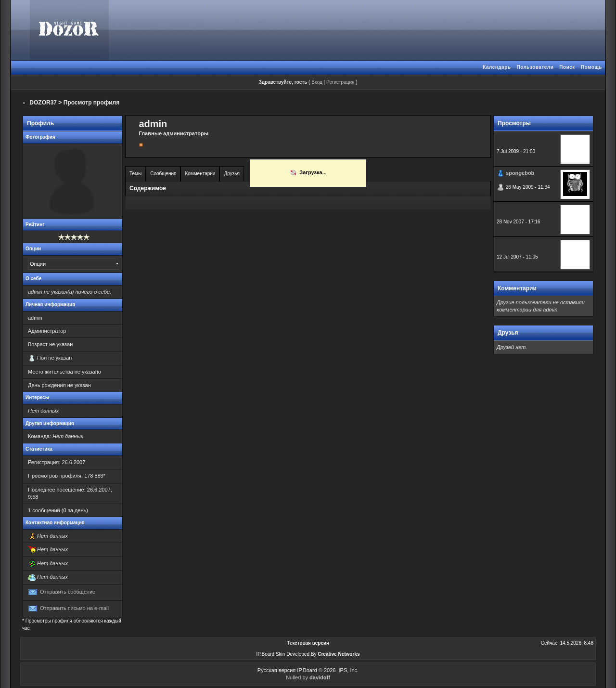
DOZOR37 (43, 103)
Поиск (567, 67)
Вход (317, 82)
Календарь (497, 67)
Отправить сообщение (68, 592)
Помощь (591, 67)
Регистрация (340, 82)
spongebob (520, 173)
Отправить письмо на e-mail (74, 608)
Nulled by (308, 677)
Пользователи (535, 67)
